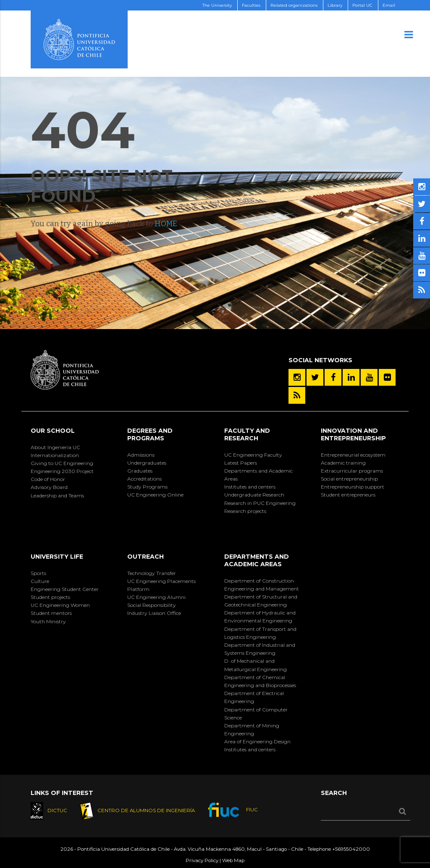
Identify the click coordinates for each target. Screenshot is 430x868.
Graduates (140, 471)
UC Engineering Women (60, 605)
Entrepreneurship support (353, 487)
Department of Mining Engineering (252, 729)
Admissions (141, 455)
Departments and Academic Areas (258, 475)
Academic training (343, 463)
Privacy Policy (202, 860)
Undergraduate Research (254, 495)
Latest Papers (241, 463)
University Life (57, 557)
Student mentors (51, 613)
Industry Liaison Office (154, 613)
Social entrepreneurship (349, 479)
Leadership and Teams (57, 495)
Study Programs (147, 487)
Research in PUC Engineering (260, 503)
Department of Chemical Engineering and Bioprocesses (260, 681)
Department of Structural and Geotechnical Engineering (261, 601)
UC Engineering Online (155, 495)
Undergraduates (147, 463)
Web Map (233, 860)
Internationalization (55, 455)
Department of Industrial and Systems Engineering (260, 649)
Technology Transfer (152, 573)
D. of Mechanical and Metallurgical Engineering (256, 665)
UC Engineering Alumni (156, 597)
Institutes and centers (250, 487)
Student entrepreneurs (348, 495)
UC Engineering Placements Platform (161, 585)
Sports (38, 573)
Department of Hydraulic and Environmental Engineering (260, 617)
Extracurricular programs (352, 471)
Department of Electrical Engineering (254, 697)
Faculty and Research (247, 434)
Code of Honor (48, 479)
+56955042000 (351, 849)
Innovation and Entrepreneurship (353, 434)
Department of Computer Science (256, 714)
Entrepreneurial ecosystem (353, 455)
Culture (40, 581)
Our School (53, 431)
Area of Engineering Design (257, 741)
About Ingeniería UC (55, 447)
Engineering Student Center (65, 589)
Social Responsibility (152, 605)
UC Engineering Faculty (253, 455)
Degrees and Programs (150, 434)
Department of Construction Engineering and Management (262, 585)
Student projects (50, 597)
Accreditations (144, 479)
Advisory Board (49, 487)
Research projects (245, 511)
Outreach (146, 557)
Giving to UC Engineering (62, 463)
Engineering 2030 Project (62, 471)
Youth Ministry (48, 621)
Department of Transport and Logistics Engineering (260, 633)
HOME (166, 224)
